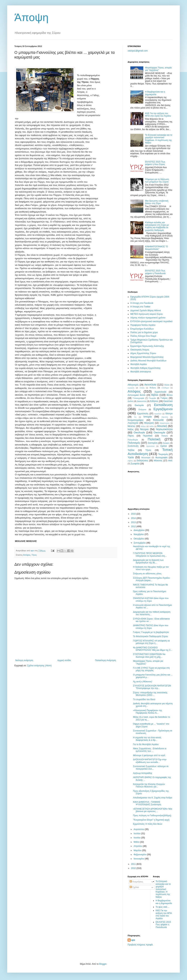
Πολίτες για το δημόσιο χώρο (144, 332)
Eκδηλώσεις (142, 461)
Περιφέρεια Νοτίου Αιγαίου (143, 325)
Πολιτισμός (134, 443)
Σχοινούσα (150, 446)
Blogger (103, 964)
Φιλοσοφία (146, 458)
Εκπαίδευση (163, 405)
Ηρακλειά (158, 414)
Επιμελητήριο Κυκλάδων (142, 329)
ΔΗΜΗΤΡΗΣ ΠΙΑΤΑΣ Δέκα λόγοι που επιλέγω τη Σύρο (151, 627)
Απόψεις (27, 555)
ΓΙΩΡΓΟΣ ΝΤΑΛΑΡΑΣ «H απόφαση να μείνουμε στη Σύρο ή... (151, 642)
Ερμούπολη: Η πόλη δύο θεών (148, 824)
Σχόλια (164, 446)
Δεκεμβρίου (139, 530)
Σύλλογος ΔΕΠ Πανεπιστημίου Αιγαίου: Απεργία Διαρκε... (152, 579)
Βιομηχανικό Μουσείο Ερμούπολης (147, 357)
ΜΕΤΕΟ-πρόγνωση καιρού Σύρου (147, 314)
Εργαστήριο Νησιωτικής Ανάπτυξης (147, 346)
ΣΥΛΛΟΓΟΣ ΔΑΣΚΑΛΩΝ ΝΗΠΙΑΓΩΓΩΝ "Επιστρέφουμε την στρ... (152, 687)
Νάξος (131, 429)
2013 (134, 522)
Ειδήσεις (154, 401)
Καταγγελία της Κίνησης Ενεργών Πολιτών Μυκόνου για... (149, 785)
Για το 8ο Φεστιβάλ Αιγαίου (146, 744)
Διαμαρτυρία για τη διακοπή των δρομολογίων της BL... (148, 561)
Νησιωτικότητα (164, 429)
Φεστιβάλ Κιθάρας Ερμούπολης (145, 368)
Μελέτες (132, 426)
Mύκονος (158, 461)
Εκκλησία (139, 405)
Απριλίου (138, 846)
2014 (134, 518)
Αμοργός (131, 388)
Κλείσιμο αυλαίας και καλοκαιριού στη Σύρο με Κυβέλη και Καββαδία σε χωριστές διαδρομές (157, 226)
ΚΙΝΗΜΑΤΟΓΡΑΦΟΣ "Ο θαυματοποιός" (157, 248)
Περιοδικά (148, 436)
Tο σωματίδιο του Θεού (144, 699)
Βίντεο (170, 395)
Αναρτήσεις (136, 882)
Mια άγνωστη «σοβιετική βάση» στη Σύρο (157, 202)
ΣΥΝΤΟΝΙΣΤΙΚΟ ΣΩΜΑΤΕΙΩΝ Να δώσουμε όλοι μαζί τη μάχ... (149, 655)
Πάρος (131, 436)
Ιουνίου (137, 838)
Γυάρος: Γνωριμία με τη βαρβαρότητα (151, 632)
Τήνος (34, 555)
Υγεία (131, 457)
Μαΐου (137, 842)
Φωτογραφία (161, 458)
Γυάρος (164, 398)
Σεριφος (166, 443)
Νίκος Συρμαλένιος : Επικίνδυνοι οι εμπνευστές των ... (150, 750)
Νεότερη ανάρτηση (24, 660)
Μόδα (151, 426)
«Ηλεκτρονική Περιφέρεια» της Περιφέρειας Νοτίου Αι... (148, 712)
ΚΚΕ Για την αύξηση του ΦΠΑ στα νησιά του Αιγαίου (158, 115)
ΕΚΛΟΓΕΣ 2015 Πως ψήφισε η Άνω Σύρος (155, 163)
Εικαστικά (168, 401)
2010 (134, 868)
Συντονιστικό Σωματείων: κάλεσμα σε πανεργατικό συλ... (151, 768)
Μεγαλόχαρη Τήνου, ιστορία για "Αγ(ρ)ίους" (158, 69)
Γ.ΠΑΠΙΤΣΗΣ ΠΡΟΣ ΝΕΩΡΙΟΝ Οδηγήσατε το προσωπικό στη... (150, 555)
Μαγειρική (149, 423)
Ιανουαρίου (139, 859)
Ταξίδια (131, 450)
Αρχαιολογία (160, 392)
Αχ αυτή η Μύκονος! (143, 682)
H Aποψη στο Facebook (142, 303)
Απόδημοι (165, 388)
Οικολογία (139, 432)
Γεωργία (152, 398)
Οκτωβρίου (139, 539)
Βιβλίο (155, 395)
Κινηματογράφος (136, 420)
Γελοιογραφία (138, 398)
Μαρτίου (138, 850)
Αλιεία (167, 385)
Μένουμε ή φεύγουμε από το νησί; (149, 755)
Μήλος (143, 426)
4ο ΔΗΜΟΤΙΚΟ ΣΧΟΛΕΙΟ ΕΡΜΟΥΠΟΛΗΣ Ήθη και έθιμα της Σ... (153, 649)
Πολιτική (154, 439)
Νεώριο (144, 429)
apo (133, 940)
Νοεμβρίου (139, 534)
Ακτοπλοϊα (150, 385)
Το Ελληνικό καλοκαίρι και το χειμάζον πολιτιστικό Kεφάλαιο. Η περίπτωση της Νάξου (159, 139)
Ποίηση (165, 436)
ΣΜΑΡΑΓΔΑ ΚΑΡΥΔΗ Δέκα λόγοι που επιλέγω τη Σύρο (151, 600)
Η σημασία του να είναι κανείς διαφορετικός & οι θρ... (147, 739)
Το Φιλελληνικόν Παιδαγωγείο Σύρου (150, 636)
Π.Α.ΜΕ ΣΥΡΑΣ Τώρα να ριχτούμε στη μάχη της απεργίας (151, 669)
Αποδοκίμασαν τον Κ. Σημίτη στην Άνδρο (153, 798)
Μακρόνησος (165, 423)
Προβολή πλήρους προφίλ (140, 945)
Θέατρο (169, 414)
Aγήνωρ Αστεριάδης (143, 773)
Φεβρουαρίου (140, 855)
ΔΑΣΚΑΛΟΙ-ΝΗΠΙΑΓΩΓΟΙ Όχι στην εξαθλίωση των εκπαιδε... (150, 761)
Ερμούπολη (143, 414)
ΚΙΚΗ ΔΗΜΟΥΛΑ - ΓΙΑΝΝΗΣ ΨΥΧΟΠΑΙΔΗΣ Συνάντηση (147, 803)
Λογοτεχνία (133, 423)
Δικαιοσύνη (142, 401)
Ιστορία (148, 417)
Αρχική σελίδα (64, 660)
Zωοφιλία (135, 464)
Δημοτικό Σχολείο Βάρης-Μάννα (146, 310)
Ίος (135, 417)
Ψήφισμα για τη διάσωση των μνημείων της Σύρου (157, 181)
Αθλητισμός (133, 385)
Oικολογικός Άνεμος (140, 350)
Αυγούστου (139, 829)
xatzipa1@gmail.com (138, 51)
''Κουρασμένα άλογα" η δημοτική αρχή (151, 820)
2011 (134, 864)
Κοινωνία (158, 420)
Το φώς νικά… (163, 907)
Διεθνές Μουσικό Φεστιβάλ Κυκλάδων (148, 361)
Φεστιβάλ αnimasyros (141, 372)
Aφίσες (130, 461)
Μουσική (162, 426)
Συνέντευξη (133, 446)
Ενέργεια (142, 409)
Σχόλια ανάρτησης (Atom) (39, 666)
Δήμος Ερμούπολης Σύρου (143, 353)
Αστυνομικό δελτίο (137, 395)
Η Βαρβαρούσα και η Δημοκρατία (155, 93)
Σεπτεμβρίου (140, 543)
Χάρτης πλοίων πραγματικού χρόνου (148, 318)
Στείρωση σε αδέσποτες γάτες (147, 574)
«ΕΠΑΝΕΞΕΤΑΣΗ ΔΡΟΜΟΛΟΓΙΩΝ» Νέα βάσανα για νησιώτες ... (153, 810)
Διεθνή (131, 401)
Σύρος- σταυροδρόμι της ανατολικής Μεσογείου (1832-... (150, 694)
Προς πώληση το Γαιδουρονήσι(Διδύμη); (152, 815)
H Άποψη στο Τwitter (140, 307)
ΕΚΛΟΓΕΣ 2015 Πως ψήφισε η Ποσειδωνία (155, 272)
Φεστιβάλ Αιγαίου (139, 364)
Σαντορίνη (153, 443)
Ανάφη (142, 388)
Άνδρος (153, 388)
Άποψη (31, 17)
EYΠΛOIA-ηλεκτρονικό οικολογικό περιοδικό (151, 321)
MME (170, 461)
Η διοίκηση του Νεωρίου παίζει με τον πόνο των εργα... (151, 568)
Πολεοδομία (133, 440)
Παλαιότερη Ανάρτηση (105, 660)
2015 (134, 514)
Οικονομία (159, 432)
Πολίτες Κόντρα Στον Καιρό (143, 336)
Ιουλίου (137, 833)
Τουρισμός (163, 454)
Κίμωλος (165, 417)
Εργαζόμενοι (163, 409)
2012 (134, 526)
